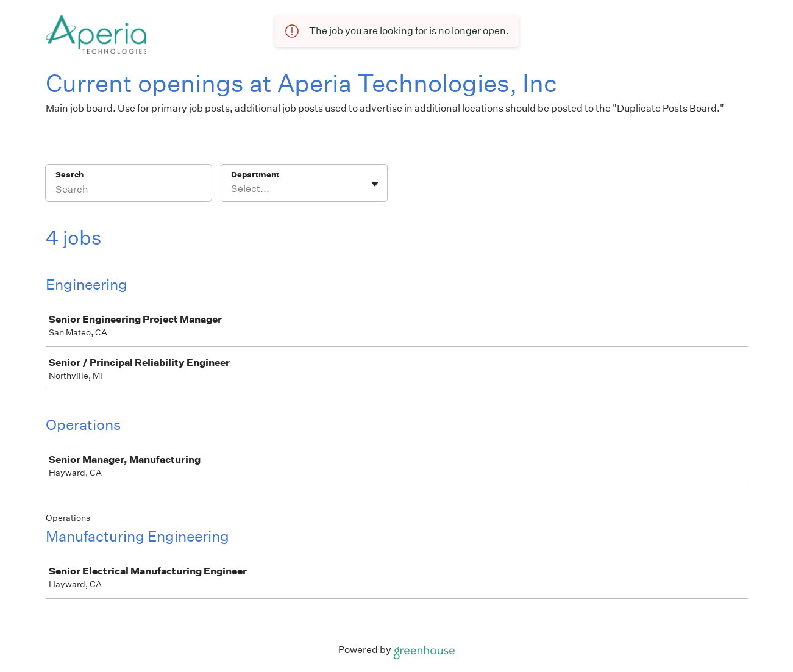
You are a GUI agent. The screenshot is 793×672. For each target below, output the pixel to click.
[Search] (129, 191)
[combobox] (232, 189)
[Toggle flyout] (375, 184)
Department (255, 175)
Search (70, 175)
